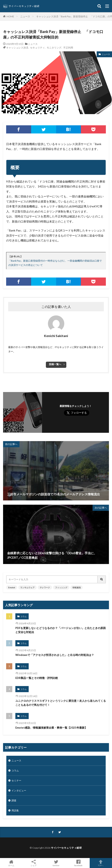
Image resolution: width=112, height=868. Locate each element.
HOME (10, 16)
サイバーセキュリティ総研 (66, 848)
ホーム (11, 863)
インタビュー (19, 790)
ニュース (25, 16)
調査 (14, 800)
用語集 (15, 810)
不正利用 (68, 47)
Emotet (12, 587)
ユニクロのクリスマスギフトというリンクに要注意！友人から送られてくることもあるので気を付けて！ (61, 703)
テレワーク (45, 587)
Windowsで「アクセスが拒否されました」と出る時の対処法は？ (55, 655)
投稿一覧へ (55, 364)
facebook (78, 863)
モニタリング (54, 47)
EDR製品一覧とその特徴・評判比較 (37, 678)
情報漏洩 (77, 587)
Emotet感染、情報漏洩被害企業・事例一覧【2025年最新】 (51, 728)
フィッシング (61, 587)
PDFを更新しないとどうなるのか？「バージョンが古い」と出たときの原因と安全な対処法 (61, 630)
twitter (56, 863)
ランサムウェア (27, 587)
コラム (24, 616)
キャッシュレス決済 (17, 47)
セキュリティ (37, 47)
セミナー (16, 780)
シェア (33, 863)
